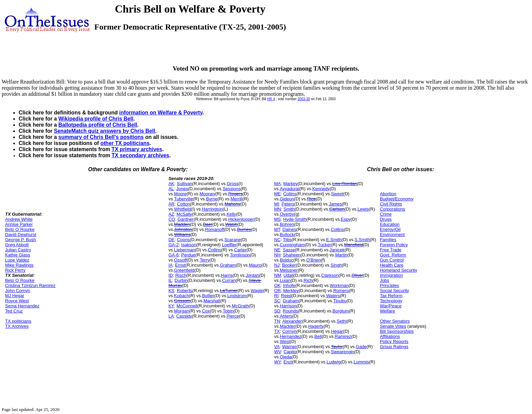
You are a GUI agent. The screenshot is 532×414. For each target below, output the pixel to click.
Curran (229, 280)
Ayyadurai (290, 189)
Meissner (289, 270)
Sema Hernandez (22, 306)
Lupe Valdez (17, 260)
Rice (311, 199)
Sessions (232, 189)
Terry (205, 260)
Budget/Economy (397, 199)
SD (277, 311)
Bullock (287, 235)
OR (278, 291)
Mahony (232, 204)
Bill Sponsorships (397, 331)
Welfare (388, 311)
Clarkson (330, 275)
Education (390, 224)
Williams (182, 235)
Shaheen (292, 255)
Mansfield (354, 245)
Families (388, 240)
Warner (289, 347)
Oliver (357, 275)
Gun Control (392, 260)
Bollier (208, 296)
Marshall (212, 301)
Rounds (290, 311)
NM (278, 275)
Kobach (182, 296)
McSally (184, 214)
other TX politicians (125, 143)
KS (171, 291)
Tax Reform (391, 296)
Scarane (232, 240)
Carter (240, 250)
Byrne (212, 199)
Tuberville (184, 199)
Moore (180, 194)
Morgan (182, 311)
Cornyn (289, 331)
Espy (346, 219)
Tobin (228, 311)
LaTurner (229, 291)
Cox (206, 311)
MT (277, 229)
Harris (227, 275)
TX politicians (18, 321)
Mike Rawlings (19, 265)
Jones (182, 189)
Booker (289, 265)
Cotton (184, 204)
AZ (171, 214)
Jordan (252, 275)
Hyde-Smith (295, 219)
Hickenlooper (241, 219)
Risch (181, 275)
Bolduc (287, 260)
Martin (341, 255)
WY (278, 362)
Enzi (288, 362)
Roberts (185, 291)
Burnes (244, 229)
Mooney (207, 194)
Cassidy (184, 316)
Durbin (181, 280)
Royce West (17, 301)
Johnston (183, 229)
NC (277, 240)
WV (278, 352)
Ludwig (334, 362)
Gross (233, 184)
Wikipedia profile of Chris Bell (96, 119)
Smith (289, 209)
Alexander (292, 321)
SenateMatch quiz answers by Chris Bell (104, 131)
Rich (308, 280)
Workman (339, 285)
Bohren (287, 224)
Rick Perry (15, 270)
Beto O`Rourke (20, 229)
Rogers (235, 194)
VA (277, 347)
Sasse (289, 250)
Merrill (237, 199)
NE (277, 250)
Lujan (285, 280)
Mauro (255, 265)
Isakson (189, 245)
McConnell (187, 306)
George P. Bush (21, 240)
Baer (207, 224)
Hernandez (291, 336)
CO (172, 219)
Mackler (288, 326)
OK (277, 285)
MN (278, 209)
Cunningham (292, 245)
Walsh (231, 224)
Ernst (180, 265)
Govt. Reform (393, 255)
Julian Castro (18, 250)
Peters (288, 204)
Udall (288, 275)
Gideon (287, 199)
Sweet (337, 194)
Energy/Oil (390, 229)
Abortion (388, 194)
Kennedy (321, 189)
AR (171, 204)
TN (277, 321)
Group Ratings (394, 347)
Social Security (395, 291)
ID (170, 275)
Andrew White (19, 219)
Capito (290, 352)
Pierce (233, 316)
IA (170, 265)
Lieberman (184, 250)
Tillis (287, 240)
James (335, 204)
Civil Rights (391, 204)
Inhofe (289, 285)
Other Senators (395, 321)
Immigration (392, 275)
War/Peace (391, 306)
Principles (389, 285)
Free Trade (391, 250)
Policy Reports (394, 341)
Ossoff (180, 260)
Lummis (361, 362)
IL (170, 280)
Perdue (188, 255)
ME (278, 194)
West (285, 341)
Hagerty (316, 326)
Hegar (337, 331)
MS (278, 219)
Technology (391, 301)
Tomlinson (240, 255)
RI (276, 296)
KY (171, 306)
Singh (336, 265)
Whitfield (183, 209)
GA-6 (173, 255)
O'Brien (314, 260)
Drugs (386, 219)
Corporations (393, 209)
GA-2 (173, 245)
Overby (287, 214)
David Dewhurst (21, 235)
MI (277, 204)
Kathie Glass (18, 255)
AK (171, 184)
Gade (361, 347)
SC (277, 301)
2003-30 (304, 99)
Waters (333, 296)
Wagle (257, 291)
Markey (291, 184)
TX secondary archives (140, 155)
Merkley (291, 291)
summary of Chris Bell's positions (101, 137)
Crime (386, 214)
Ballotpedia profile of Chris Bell (98, 125)
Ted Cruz (14, 311)
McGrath (241, 306)
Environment (392, 235)
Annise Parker (19, 224)
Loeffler (229, 245)
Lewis (363, 209)
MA (278, 184)
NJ (277, 265)
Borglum (341, 311)
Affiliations (390, 336)
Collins (215, 250)
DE (171, 240)
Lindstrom (237, 296)
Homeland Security (399, 270)
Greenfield (184, 270)
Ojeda (286, 357)
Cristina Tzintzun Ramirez (30, 285)
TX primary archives (137, 149)
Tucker (325, 245)
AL (171, 189)
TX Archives (17, 326)
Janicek (337, 250)
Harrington (212, 209)
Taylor (337, 347)
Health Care (392, 265)
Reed (286, 296)
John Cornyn (18, 291)
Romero (341, 291)
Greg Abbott (17, 245)
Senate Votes (393, 326)
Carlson (337, 209)
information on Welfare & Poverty (161, 113)
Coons (184, 240)
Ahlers (286, 316)
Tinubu (340, 301)
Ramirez (343, 336)
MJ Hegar (15, 296)
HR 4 (271, 99)
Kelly (231, 214)
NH (277, 255)
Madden (182, 224)
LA (171, 316)
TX (277, 331)
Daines (289, 229)
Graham (228, 265)
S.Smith (362, 240)
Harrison (288, 306)
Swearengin (343, 352)
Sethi (342, 321)
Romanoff (214, 229)
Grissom (182, 301)
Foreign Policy (394, 245)
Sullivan (185, 184)
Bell (318, 336)
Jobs (385, 280)
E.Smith (334, 240)
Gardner (186, 219)
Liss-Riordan (345, 184)
